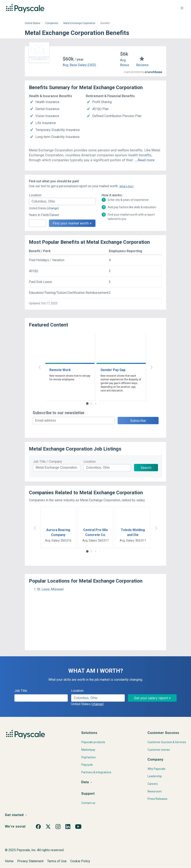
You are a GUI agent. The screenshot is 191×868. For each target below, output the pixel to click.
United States (32, 23)
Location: (35, 195)
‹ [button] (40, 367)
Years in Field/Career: (44, 215)
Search (146, 468)
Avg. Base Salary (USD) (79, 65)
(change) (53, 208)
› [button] (151, 367)
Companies (52, 23)
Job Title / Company (48, 462)
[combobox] (62, 201)
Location (90, 462)
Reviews (142, 65)
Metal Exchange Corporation (79, 23)
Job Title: (21, 691)
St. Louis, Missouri (50, 589)
